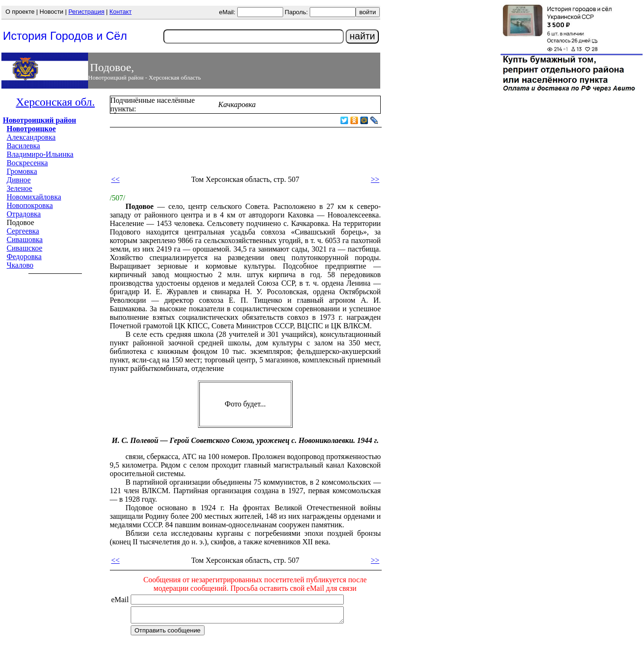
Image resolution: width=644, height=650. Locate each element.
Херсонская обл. (55, 102)
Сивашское (24, 248)
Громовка (22, 171)
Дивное (19, 180)
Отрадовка (24, 214)
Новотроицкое (31, 129)
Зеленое (19, 188)
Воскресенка (27, 163)
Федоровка (24, 257)
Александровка (31, 137)
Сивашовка (25, 239)
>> (375, 179)
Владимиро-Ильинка (40, 154)
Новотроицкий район (40, 120)
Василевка (23, 146)
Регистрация (86, 12)
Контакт (121, 12)
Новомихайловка (34, 197)
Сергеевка (23, 231)
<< (116, 179)
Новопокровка (30, 205)
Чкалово (20, 265)
